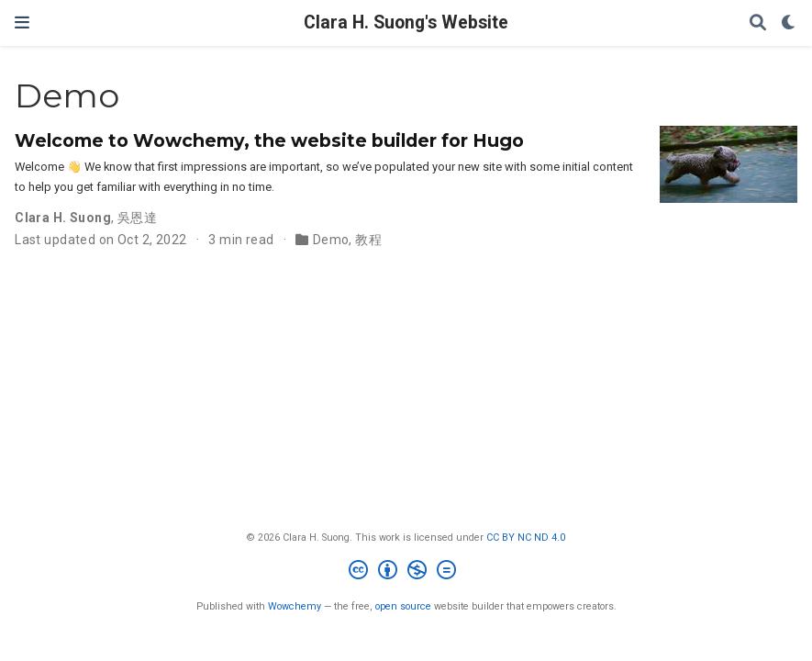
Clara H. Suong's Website (406, 22)
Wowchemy (295, 606)
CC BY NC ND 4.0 (526, 538)
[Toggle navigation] (22, 22)
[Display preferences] (789, 23)
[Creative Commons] (406, 572)
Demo (331, 240)
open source (403, 606)
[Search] (758, 23)
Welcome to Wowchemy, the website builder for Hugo (269, 140)
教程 (368, 240)
